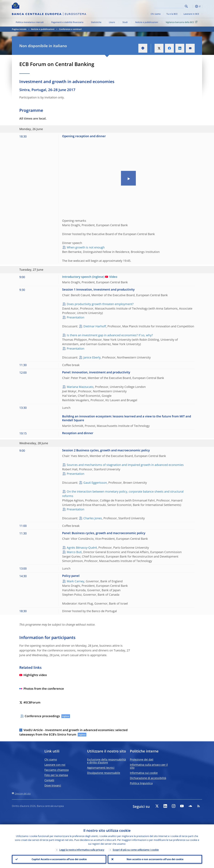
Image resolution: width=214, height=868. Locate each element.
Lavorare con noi (55, 765)
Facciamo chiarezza (57, 770)
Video (111, 277)
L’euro (112, 22)
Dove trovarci (53, 785)
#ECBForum (30, 702)
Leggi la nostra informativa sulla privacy (82, 850)
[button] (192, 6)
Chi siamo (156, 14)
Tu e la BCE (172, 14)
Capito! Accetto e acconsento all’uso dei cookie (59, 859)
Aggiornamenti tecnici (101, 768)
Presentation (75, 317)
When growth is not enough (86, 247)
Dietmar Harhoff (95, 326)
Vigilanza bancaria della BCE (182, 22)
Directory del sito (23, 793)
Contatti (49, 780)
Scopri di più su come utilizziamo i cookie (136, 850)
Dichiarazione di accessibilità (148, 778)
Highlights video (33, 675)
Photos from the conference (42, 689)
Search (186, 6)
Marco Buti (74, 552)
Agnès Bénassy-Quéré (82, 548)
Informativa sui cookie (144, 773)
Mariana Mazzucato (80, 387)
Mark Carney (75, 581)
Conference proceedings (42, 716)
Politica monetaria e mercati (30, 22)
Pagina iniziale (19, 29)
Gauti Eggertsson (95, 483)
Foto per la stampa (56, 775)
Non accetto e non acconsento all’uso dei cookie (155, 859)
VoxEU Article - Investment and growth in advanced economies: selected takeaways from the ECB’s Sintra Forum (73, 732)
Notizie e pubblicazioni (147, 22)
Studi (125, 22)
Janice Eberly (92, 357)
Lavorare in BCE (191, 14)
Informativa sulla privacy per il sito (149, 766)
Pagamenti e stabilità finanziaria (67, 22)
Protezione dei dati (142, 759)
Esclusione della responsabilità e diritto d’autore (106, 761)
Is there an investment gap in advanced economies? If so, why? (110, 335)
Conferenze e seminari (70, 29)
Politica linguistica (141, 783)
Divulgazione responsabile (104, 773)
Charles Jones (93, 518)
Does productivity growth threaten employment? (100, 304)
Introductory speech (77, 277)
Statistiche (96, 22)
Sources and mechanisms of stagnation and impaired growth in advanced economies (125, 465)
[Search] (169, 6)
